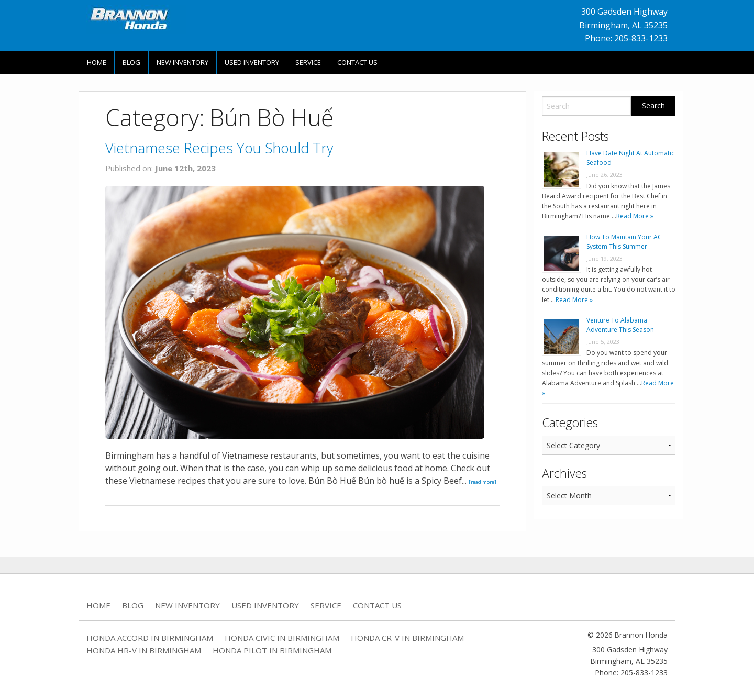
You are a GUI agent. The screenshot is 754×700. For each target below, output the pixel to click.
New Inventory (182, 62)
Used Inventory (252, 62)
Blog (131, 62)
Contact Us (357, 62)
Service (308, 62)
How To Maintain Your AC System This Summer (624, 242)
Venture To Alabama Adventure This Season (620, 325)
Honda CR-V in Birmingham (407, 638)
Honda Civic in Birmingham (282, 638)
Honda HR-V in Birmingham (144, 650)
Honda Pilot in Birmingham (272, 650)
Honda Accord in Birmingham (150, 638)
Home (97, 62)
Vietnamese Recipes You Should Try (219, 148)
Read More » (635, 216)
